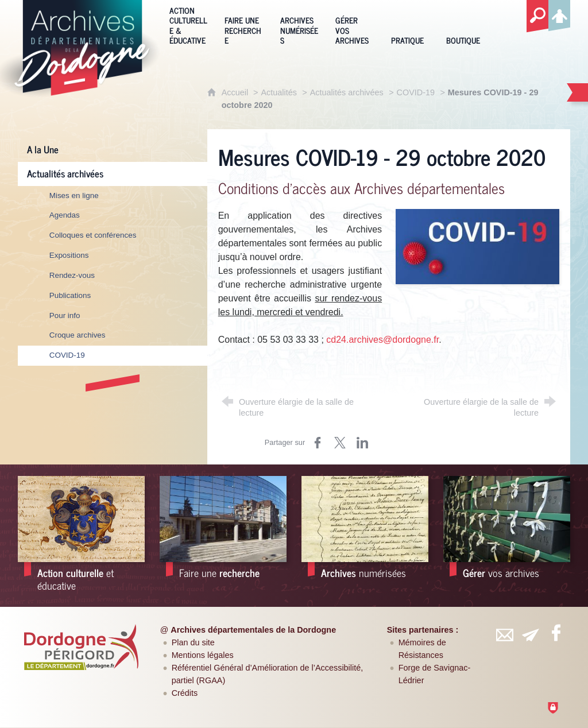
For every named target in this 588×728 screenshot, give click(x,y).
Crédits (185, 693)
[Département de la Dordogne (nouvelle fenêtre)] (81, 647)
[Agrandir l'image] (477, 246)
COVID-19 (416, 92)
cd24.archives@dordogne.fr (382, 340)
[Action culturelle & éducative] (188, 25)
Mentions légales (203, 655)
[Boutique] (465, 25)
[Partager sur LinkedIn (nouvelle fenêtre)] (362, 443)
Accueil (236, 92)
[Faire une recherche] (243, 25)
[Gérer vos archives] (354, 25)
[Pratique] (410, 25)
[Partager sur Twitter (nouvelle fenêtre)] (340, 443)
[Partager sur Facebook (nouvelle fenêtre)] (318, 443)
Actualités (279, 92)
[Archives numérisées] (299, 25)
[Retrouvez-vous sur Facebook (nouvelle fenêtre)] (556, 633)
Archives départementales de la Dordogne (253, 630)
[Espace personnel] (559, 14)
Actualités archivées (347, 92)
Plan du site (193, 642)
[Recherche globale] (537, 17)
